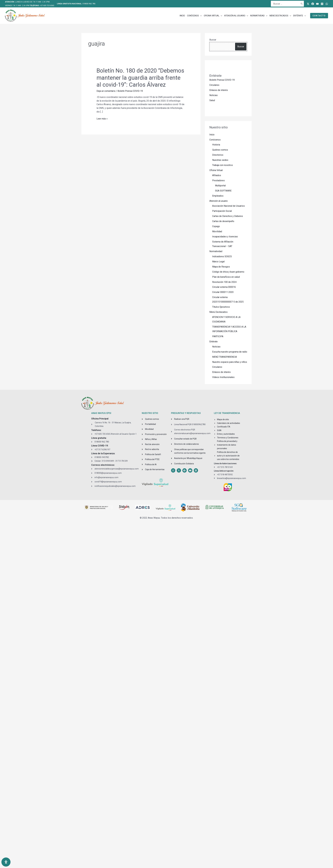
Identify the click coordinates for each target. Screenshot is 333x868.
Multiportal (220, 186)
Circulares (214, 85)
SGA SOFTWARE (223, 191)
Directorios (218, 155)
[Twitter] (308, 4)
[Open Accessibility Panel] (6, 862)
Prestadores (218, 181)
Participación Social (222, 211)
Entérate (213, 342)
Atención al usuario (219, 201)
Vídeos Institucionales (223, 378)
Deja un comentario (106, 91)
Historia (216, 145)
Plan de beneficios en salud (226, 277)
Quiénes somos (220, 150)
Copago (216, 227)
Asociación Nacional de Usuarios (228, 206)
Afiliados (217, 175)
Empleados (218, 196)
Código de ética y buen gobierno (228, 272)
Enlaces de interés (219, 90)
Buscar (213, 40)
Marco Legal (218, 262)
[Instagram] (322, 4)
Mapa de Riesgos (221, 267)
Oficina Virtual (216, 170)
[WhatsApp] (327, 4)
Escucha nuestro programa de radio (230, 352)
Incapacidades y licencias (225, 237)
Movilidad (217, 232)
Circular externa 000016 (224, 287)
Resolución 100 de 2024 (224, 282)
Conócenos (215, 140)
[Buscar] (302, 4)
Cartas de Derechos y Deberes (228, 216)
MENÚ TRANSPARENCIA (224, 357)
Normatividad (216, 252)
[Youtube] (317, 4)
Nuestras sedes (220, 160)
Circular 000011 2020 (223, 293)
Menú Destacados (218, 312)
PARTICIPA (218, 337)
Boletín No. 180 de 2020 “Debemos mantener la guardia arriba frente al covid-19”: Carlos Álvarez (140, 78)
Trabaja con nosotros (222, 165)
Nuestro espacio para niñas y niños (230, 362)
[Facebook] (313, 4)
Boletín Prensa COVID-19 (130, 91)
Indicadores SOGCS (222, 257)
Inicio (212, 135)
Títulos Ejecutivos (221, 307)
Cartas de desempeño (223, 222)
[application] (200, 16)
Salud (212, 100)
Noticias (213, 95)
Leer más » (102, 119)
